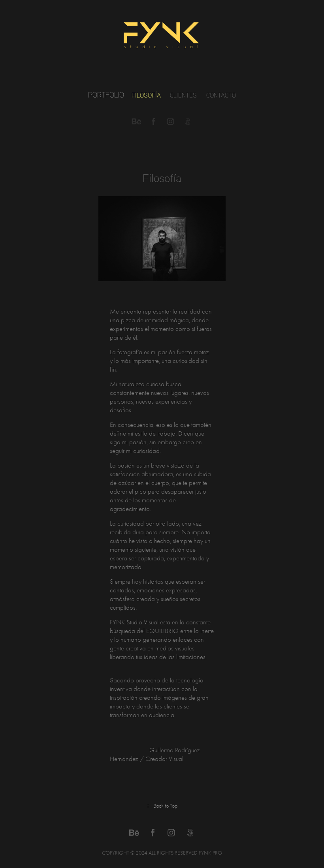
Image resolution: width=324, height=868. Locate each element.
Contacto (221, 95)
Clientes (183, 95)
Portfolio (106, 95)
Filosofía (146, 95)
